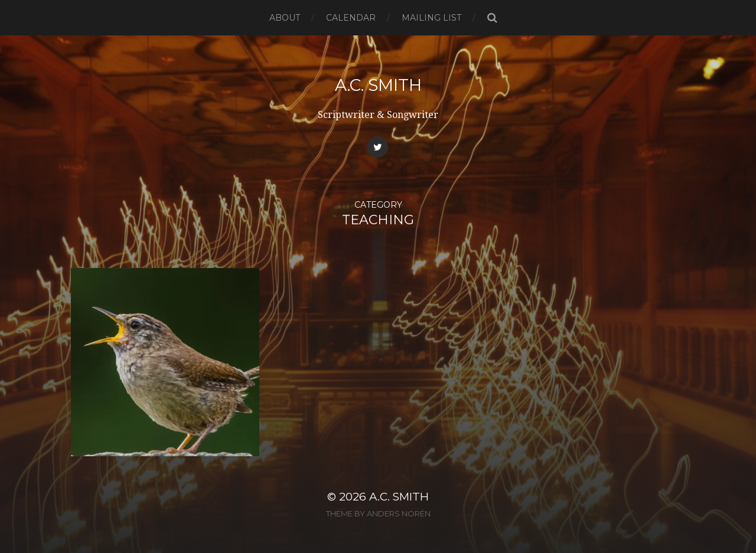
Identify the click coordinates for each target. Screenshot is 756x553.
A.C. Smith (378, 85)
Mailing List (431, 18)
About (285, 18)
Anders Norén (399, 513)
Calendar (351, 18)
